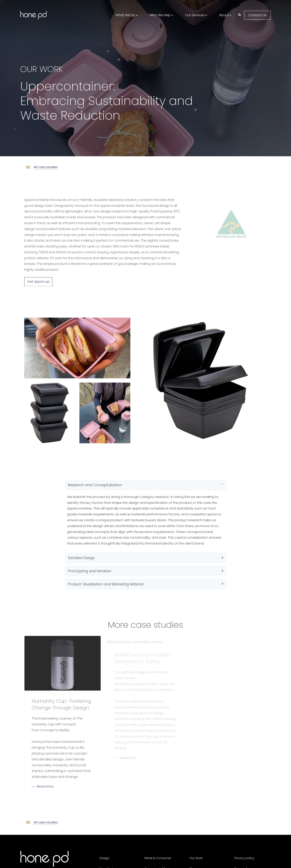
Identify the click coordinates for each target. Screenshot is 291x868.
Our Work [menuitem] (196, 849)
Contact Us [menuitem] (197, 866)
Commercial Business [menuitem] (160, 858)
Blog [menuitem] (193, 858)
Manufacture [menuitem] (109, 858)
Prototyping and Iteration (90, 567)
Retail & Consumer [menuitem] (158, 849)
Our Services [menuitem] (195, 15)
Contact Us (257, 15)
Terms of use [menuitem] (244, 858)
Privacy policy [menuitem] (244, 849)
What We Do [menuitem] (125, 15)
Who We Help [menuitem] (160, 15)
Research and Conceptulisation (95, 481)
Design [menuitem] (104, 849)
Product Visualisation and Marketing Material (106, 580)
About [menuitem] (224, 15)
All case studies (45, 164)
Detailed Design (81, 554)
